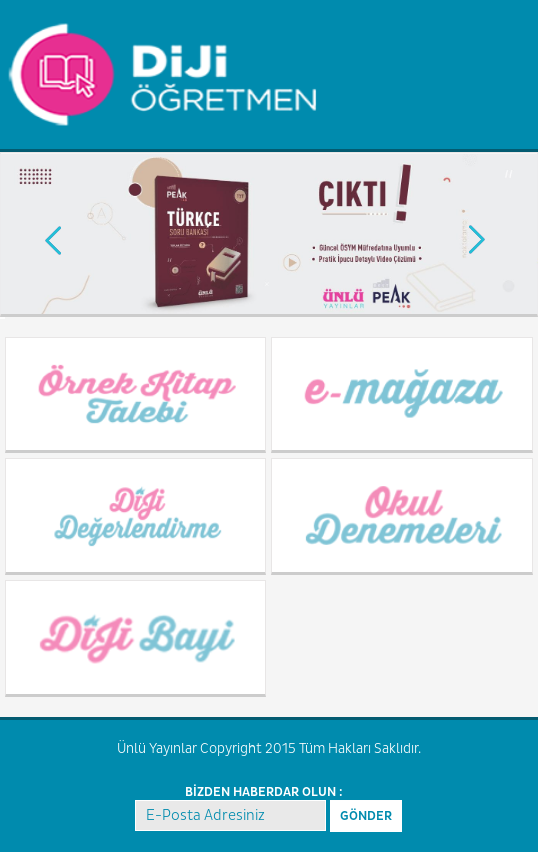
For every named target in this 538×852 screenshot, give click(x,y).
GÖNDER (366, 816)
